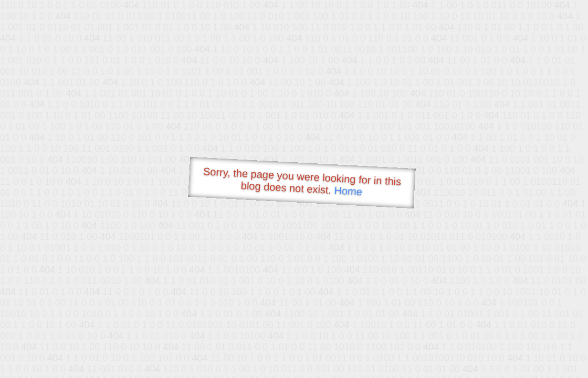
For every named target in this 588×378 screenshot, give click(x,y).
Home (348, 191)
